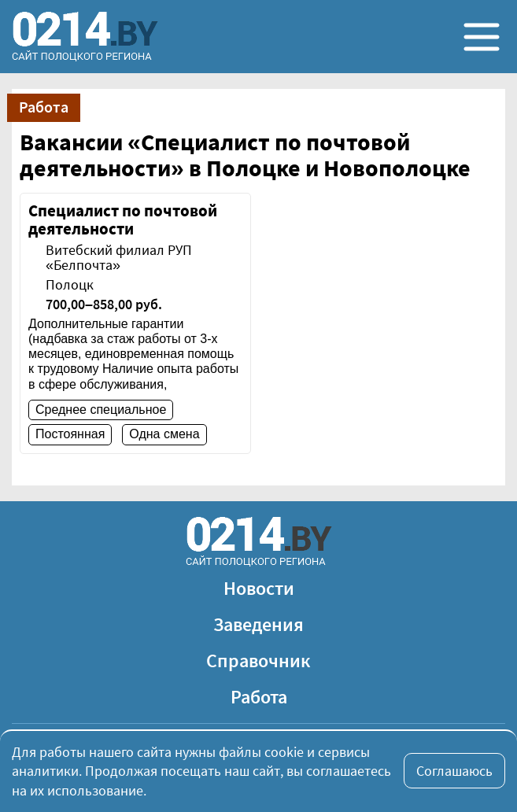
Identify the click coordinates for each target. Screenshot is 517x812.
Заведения (258, 624)
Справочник (258, 661)
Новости (259, 588)
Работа (259, 697)
